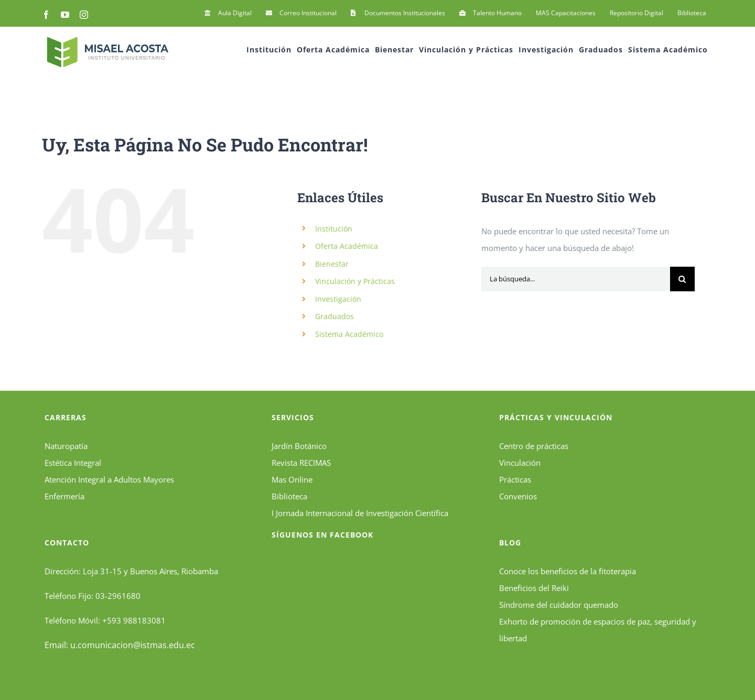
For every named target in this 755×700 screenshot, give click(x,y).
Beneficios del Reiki (534, 588)
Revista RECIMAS (301, 463)
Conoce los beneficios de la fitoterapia (568, 571)
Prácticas (515, 479)
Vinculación (520, 463)
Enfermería (64, 496)
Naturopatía (66, 446)
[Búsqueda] (682, 279)
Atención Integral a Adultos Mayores (109, 479)
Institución (334, 229)
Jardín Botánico (299, 446)
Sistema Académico (349, 334)
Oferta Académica (347, 246)
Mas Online (292, 479)
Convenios (518, 496)
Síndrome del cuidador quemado (559, 605)
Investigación (338, 299)
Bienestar (332, 264)
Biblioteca (289, 496)
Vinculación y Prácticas (355, 281)
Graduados (335, 316)
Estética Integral (73, 463)
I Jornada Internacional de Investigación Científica (360, 513)
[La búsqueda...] (576, 279)
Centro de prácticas (534, 446)
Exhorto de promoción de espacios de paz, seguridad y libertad (598, 630)
